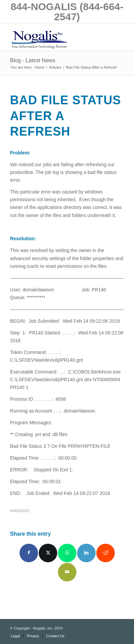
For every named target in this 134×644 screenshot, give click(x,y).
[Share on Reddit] (106, 553)
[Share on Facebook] (29, 553)
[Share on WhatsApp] (67, 553)
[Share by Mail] (67, 572)
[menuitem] (15, 636)
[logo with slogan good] (56, 37)
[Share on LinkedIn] (86, 553)
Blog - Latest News (33, 60)
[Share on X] (48, 553)
